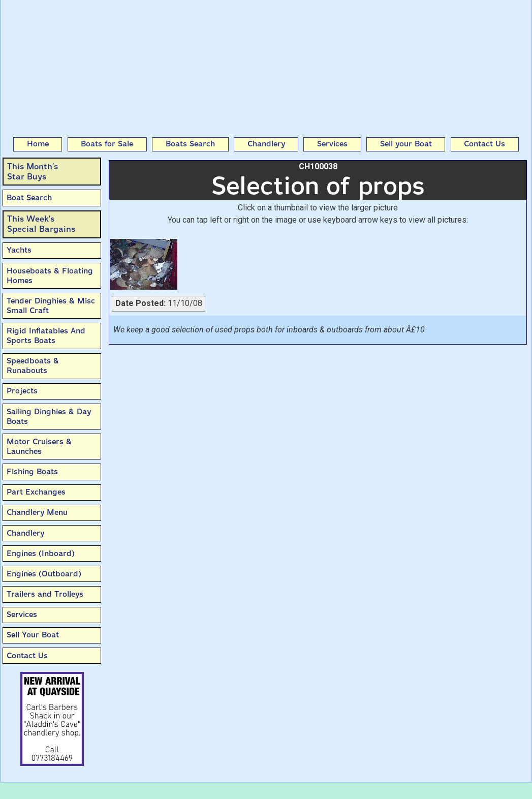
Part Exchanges (36, 492)
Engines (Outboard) (44, 574)
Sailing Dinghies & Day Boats (49, 417)
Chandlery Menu (37, 512)
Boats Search (190, 144)
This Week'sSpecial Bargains (41, 224)
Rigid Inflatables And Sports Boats (46, 336)
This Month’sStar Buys (33, 172)
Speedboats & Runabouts (33, 366)
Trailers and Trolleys (45, 594)
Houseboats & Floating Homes (50, 276)
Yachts (19, 250)
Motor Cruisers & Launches (39, 447)
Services (332, 144)
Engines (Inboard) (41, 554)
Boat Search (29, 198)
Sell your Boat (406, 144)
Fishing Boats (32, 472)
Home (38, 144)
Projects (22, 391)
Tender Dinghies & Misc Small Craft (51, 306)
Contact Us (484, 144)
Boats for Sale (107, 144)
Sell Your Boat (33, 635)
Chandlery (266, 144)
